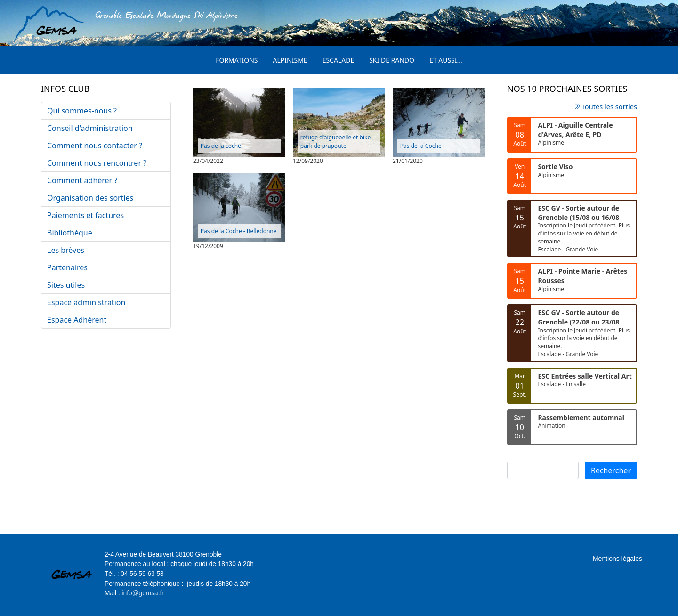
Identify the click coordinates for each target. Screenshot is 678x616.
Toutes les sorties (609, 106)
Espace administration (86, 302)
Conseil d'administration (90, 128)
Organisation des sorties (90, 198)
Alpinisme (290, 60)
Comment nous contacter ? (95, 146)
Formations (237, 60)
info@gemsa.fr (143, 593)
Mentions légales (617, 559)
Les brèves (66, 250)
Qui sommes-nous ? (82, 111)
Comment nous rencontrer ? (97, 163)
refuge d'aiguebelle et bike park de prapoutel (335, 142)
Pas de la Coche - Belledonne (239, 231)
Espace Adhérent (77, 320)
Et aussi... (446, 60)
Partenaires (67, 267)
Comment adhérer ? (82, 180)
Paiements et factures (85, 215)
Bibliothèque (70, 233)
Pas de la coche (221, 146)
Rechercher (611, 470)
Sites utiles (66, 285)
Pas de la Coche (421, 146)
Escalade (339, 60)
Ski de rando (392, 60)
